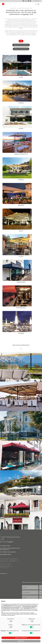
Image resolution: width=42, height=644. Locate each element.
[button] (40, 601)
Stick (21, 77)
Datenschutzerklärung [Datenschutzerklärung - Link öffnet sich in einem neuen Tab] (8, 605)
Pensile (21, 180)
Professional (21, 308)
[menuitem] (34, 1)
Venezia (21, 103)
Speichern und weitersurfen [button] (21, 638)
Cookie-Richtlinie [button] (27, 608)
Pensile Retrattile (21, 154)
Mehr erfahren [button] (21, 641)
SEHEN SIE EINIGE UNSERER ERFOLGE (21, 345)
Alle (21, 41)
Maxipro (21, 205)
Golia (21, 231)
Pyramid (21, 333)
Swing (21, 128)
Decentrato (21, 282)
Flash (21, 256)
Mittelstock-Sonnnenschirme (21, 45)
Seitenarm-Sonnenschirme (21, 49)
